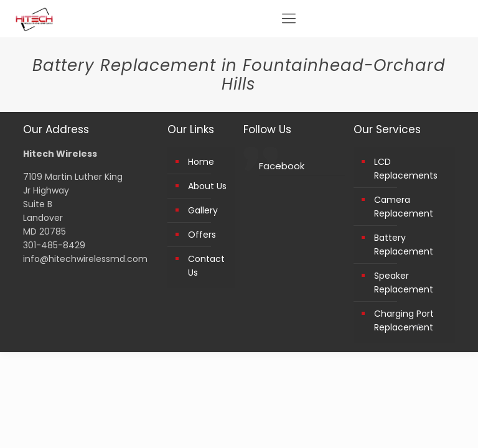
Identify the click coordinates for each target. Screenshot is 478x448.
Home (201, 162)
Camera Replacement (404, 207)
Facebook (282, 166)
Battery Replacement (404, 245)
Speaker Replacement (404, 282)
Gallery (203, 210)
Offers (202, 235)
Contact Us (206, 266)
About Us (207, 186)
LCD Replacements (406, 169)
